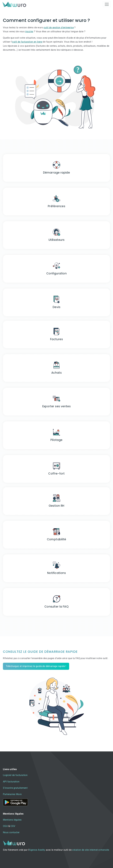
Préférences (56, 206)
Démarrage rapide (56, 173)
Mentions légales (12, 820)
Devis (56, 307)
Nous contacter (11, 832)
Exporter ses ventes (57, 406)
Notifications (56, 573)
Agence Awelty (37, 850)
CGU (5, 826)
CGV (13, 826)
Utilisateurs (57, 240)
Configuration (56, 273)
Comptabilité (57, 539)
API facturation (11, 782)
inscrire (29, 31)
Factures (56, 339)
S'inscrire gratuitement (15, 788)
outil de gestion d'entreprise (59, 28)
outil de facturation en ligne (27, 42)
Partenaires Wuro (12, 794)
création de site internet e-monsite (91, 850)
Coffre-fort (56, 474)
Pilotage (56, 440)
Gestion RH (57, 506)
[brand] (15, 4)
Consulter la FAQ (56, 607)
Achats (56, 373)
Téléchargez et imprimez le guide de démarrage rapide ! (36, 666)
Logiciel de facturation (15, 775)
